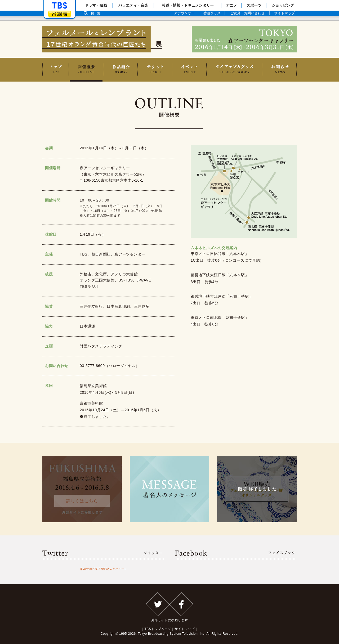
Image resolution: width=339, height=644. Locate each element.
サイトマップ (185, 629)
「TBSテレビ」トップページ (60, 6)
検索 (97, 13)
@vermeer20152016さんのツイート (103, 569)
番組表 (60, 14)
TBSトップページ (158, 629)
